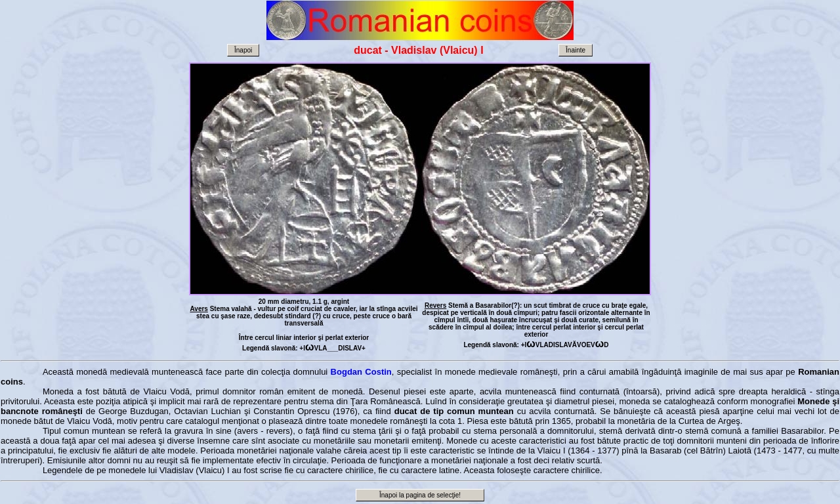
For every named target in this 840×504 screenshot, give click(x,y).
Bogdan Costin (361, 372)
